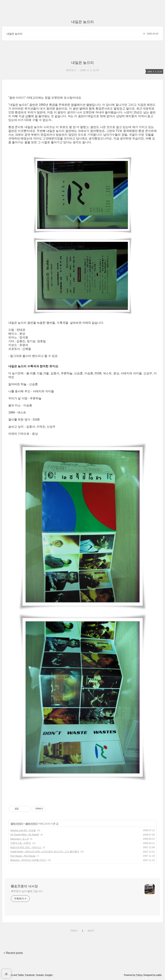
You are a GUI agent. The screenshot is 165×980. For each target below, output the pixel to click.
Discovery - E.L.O (20, 839)
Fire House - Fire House (23, 856)
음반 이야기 (32, 824)
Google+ (49, 975)
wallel (159, 975)
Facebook (30, 975)
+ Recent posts (13, 953)
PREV (74, 930)
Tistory (139, 975)
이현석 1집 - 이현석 (21, 843)
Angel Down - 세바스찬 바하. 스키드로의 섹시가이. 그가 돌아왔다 (45, 852)
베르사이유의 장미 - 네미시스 (26, 847)
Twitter (21, 975)
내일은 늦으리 (14, 34)
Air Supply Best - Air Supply (25, 834)
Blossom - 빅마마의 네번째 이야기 (28, 860)
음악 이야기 (17, 824)
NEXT (91, 930)
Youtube (40, 975)
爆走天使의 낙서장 (24, 886)
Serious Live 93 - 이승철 (23, 830)
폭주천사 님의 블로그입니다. (27, 891)
